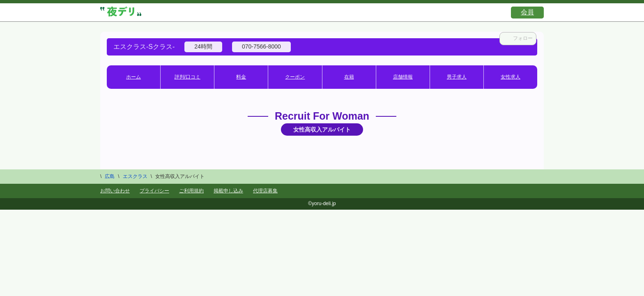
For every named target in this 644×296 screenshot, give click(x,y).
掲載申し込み (228, 191)
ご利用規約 (191, 191)
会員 (527, 12)
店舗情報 (403, 77)
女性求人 (511, 77)
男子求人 (457, 77)
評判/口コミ (187, 77)
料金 (241, 77)
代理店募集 (265, 191)
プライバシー (154, 191)
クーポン (295, 77)
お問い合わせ (115, 191)
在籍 (349, 77)
